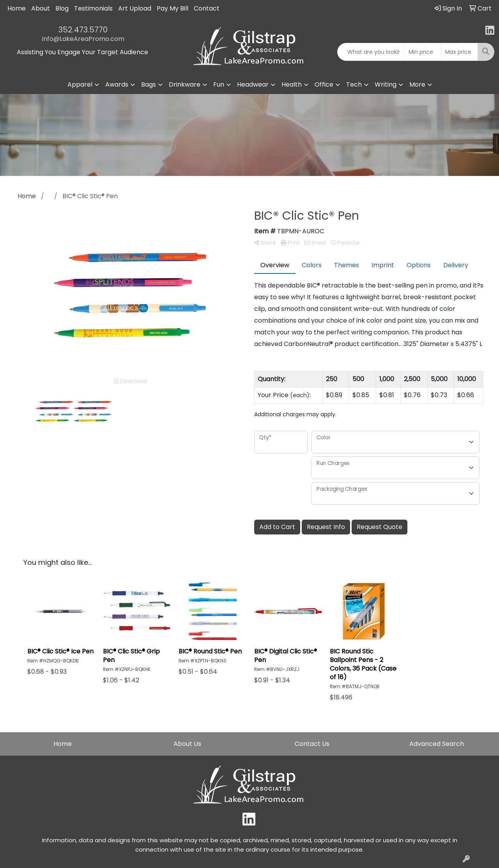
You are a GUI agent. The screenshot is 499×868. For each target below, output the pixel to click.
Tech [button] (354, 84)
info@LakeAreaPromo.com (83, 39)
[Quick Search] (371, 52)
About (41, 8)
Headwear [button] (253, 84)
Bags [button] (149, 84)
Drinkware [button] (185, 84)
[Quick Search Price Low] (423, 52)
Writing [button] (386, 84)
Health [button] (292, 84)
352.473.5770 (83, 30)
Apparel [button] (80, 84)
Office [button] (324, 84)
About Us (187, 744)
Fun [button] (219, 84)
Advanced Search (437, 744)
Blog (62, 8)
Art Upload (135, 8)
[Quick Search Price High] (459, 52)
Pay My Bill (173, 8)
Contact (207, 8)
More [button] (417, 84)
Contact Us (312, 744)
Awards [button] (117, 84)
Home (17, 8)
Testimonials (93, 8)
